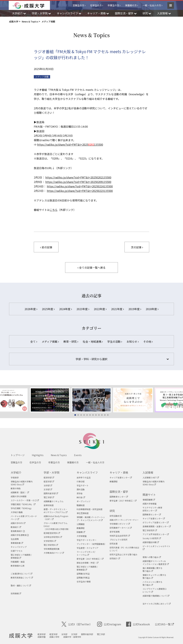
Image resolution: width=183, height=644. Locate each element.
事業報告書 (17, 543)
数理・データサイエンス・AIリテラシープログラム (56, 511)
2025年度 (48, 309)
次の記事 (137, 247)
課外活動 (81, 489)
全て (34, 341)
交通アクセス (17, 551)
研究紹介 (115, 558)
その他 (148, 341)
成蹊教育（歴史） (20, 492)
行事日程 (81, 481)
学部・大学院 (52, 472)
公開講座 (81, 524)
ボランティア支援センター (156, 522)
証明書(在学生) (83, 574)
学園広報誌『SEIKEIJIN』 (23, 504)
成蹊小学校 (54, 637)
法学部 (48, 485)
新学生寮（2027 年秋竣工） (90, 559)
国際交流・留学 (119, 492)
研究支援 (114, 544)
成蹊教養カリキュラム (54, 501)
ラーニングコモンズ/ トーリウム (86, 553)
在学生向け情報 (84, 581)
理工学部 (49, 497)
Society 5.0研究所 (152, 538)
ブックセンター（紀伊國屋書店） (91, 544)
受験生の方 (78, 5)
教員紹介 (16, 527)
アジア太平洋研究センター (156, 534)
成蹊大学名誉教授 (20, 535)
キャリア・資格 (119, 472)
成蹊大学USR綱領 (19, 496)
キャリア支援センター (121, 477)
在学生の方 (96, 5)
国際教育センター (119, 497)
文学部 (48, 489)
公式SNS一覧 (164, 624)
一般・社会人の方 (152, 5)
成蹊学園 (42, 637)
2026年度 (31, 309)
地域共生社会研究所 (120, 536)
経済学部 (49, 477)
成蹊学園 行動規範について (156, 596)
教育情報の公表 (18, 566)
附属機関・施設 (18, 562)
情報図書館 (149, 500)
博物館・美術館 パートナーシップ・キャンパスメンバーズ (91, 519)
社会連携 (15, 539)
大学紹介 (16, 472)
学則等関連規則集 (52, 549)
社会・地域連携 (93, 341)
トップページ (18, 455)
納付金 (81, 497)
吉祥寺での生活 (84, 477)
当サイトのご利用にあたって (157, 604)
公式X (77, 624)
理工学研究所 (150, 530)
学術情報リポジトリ (120, 524)
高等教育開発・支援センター (157, 526)
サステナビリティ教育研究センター (152, 509)
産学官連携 (115, 532)
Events (78, 455)
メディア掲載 (42, 77)
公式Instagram (109, 624)
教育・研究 (71, 341)
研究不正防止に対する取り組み (123, 554)
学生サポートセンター (87, 540)
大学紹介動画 (17, 512)
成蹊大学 (21, 636)
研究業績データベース (121, 528)
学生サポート (83, 485)
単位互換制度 (83, 513)
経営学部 (49, 481)
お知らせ (133, 341)
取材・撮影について (21, 585)
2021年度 (117, 309)
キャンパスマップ (19, 547)
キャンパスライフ (87, 472)
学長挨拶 (15, 477)
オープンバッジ (84, 501)
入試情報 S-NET (151, 477)
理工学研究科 (51, 545)
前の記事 (46, 247)
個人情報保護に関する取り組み (152, 569)
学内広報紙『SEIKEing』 (22, 508)
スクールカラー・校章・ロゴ (25, 500)
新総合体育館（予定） (88, 563)
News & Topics (59, 455)
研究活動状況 (116, 516)
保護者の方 (131, 5)
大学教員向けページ (54, 553)
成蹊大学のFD (18, 523)
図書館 (81, 532)
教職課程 (81, 528)
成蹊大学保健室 (150, 504)
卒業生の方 (113, 5)
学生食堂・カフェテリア (88, 548)
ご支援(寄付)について (22, 574)
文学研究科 (50, 541)
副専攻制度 (49, 505)
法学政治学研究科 (53, 537)
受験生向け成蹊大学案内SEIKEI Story (22, 483)
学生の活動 (115, 341)
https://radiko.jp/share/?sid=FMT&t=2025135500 (70, 144)
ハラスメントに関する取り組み (152, 583)
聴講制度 (81, 505)
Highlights (38, 455)
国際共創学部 (51, 493)
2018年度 (152, 309)
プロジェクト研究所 (119, 540)
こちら (54, 210)
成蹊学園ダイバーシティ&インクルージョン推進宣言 (156, 563)
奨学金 (80, 493)
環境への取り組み (152, 557)
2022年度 (100, 309)
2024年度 (66, 309)
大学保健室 (82, 536)
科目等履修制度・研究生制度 (90, 509)
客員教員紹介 (18, 531)
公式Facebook (138, 624)
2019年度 (135, 309)
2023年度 (83, 309)
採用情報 (16, 593)
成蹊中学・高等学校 (72, 637)
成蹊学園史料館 (151, 542)
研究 (112, 511)
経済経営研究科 (52, 533)
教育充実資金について (22, 578)
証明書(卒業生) (83, 578)
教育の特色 (16, 488)
